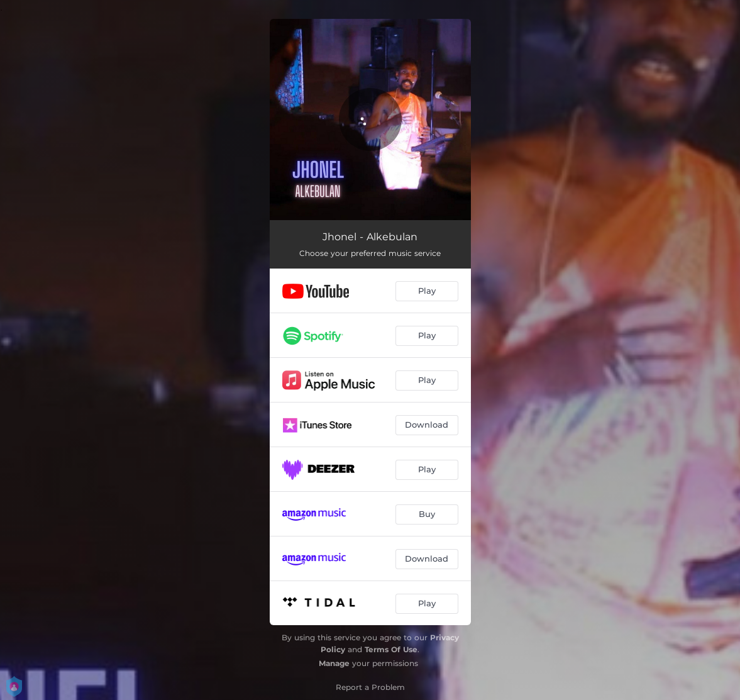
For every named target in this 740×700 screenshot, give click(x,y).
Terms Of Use (391, 649)
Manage (334, 663)
